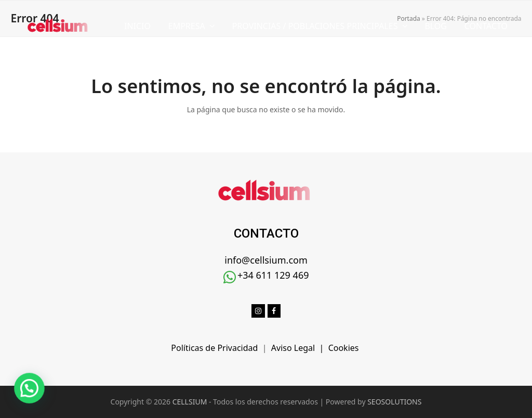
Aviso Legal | (300, 348)
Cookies (345, 348)
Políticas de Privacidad (216, 348)
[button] (12, 394)
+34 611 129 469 (273, 275)
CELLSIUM (190, 402)
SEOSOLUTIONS (394, 402)
